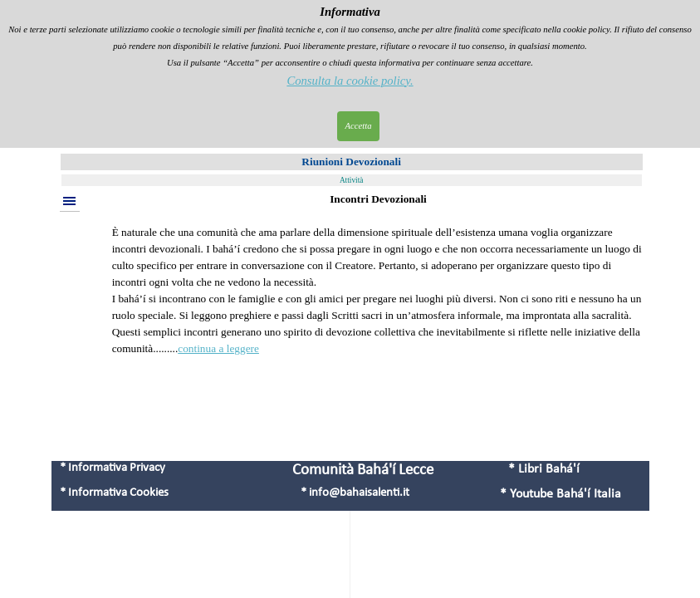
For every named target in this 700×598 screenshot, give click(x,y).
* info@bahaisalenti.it (355, 493)
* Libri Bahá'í (544, 469)
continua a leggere (218, 348)
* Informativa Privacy (113, 468)
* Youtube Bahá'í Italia (560, 494)
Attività (352, 180)
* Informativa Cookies (114, 493)
